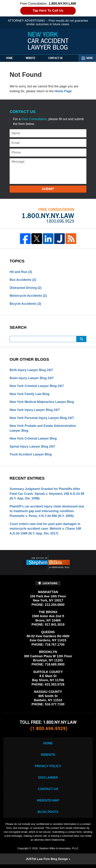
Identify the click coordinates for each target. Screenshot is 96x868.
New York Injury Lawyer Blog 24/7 (35, 411)
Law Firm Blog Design (47, 863)
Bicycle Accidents (26, 304)
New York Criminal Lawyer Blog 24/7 (37, 387)
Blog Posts (48, 815)
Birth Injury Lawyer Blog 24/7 (32, 371)
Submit (48, 189)
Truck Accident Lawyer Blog (31, 456)
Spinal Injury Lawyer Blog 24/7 (33, 448)
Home (10, 58)
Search (81, 339)
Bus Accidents (23, 280)
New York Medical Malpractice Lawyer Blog (42, 403)
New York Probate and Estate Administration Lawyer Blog (43, 429)
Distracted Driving (26, 288)
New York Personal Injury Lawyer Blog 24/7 (42, 419)
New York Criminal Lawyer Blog (34, 440)
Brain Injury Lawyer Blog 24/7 (32, 379)
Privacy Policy (48, 769)
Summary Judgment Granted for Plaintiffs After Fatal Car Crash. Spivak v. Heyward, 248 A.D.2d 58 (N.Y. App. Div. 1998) (48, 495)
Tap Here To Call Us (48, 10)
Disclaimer (48, 780)
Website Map (48, 804)
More (89, 58)
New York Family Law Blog (30, 395)
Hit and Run (21, 272)
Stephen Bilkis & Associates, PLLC (59, 852)
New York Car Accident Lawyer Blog (48, 41)
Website (33, 58)
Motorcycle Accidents (28, 296)
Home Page (63, 91)
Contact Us (59, 58)
